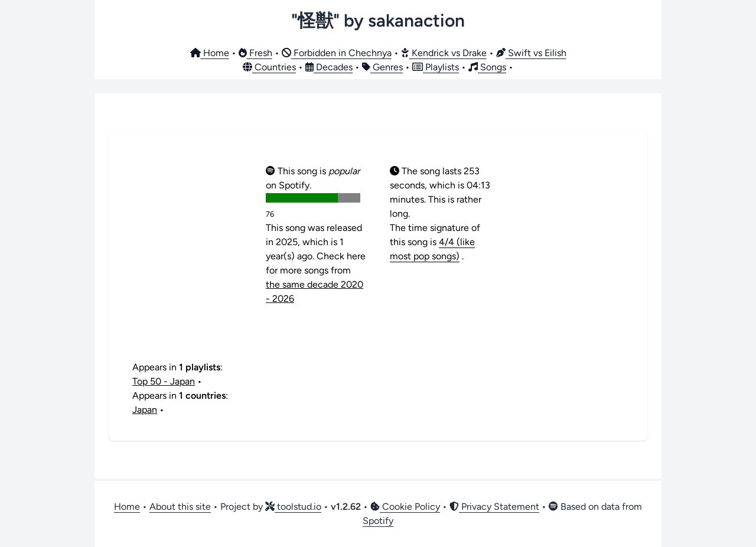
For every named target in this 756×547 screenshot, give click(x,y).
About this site (180, 507)
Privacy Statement (494, 507)
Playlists (436, 67)
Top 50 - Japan (164, 381)
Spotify (378, 521)
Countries (269, 67)
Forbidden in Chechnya (337, 53)
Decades (329, 67)
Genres (382, 67)
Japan (145, 410)
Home (210, 53)
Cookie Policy (405, 507)
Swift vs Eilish (531, 53)
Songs (487, 67)
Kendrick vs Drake (444, 53)
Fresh (255, 53)
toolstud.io (293, 507)
